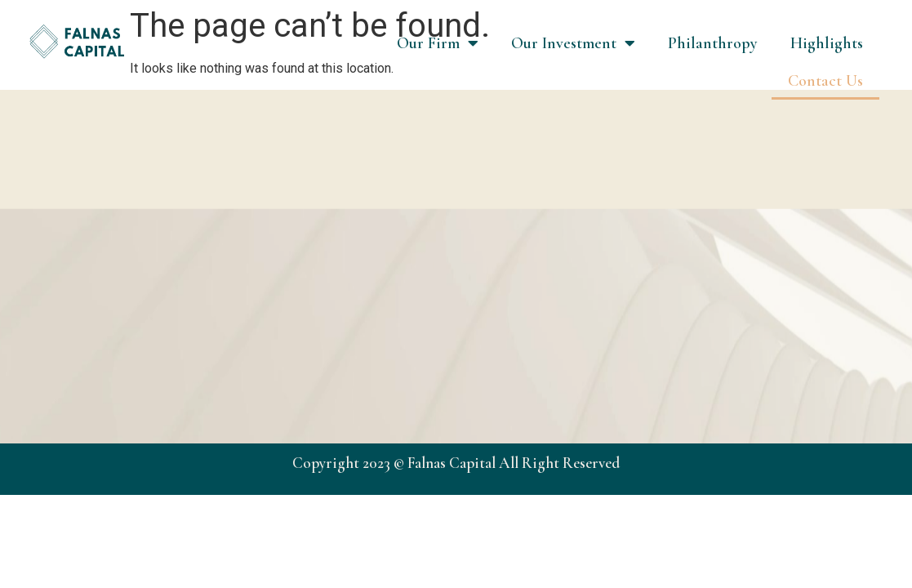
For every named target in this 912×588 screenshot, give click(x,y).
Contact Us (825, 81)
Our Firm (438, 43)
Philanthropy (713, 43)
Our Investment (573, 43)
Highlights (827, 43)
